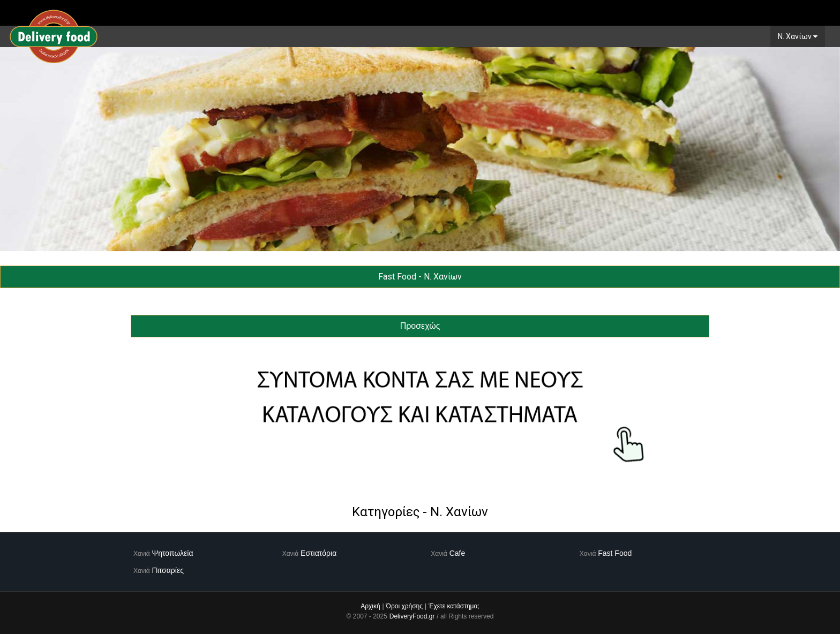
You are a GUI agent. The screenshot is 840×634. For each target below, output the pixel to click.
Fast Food (615, 553)
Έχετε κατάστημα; (454, 606)
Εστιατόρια (318, 553)
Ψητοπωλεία (173, 553)
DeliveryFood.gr (412, 616)
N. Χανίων (798, 36)
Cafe (457, 553)
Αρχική (370, 606)
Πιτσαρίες (168, 570)
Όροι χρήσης (404, 606)
